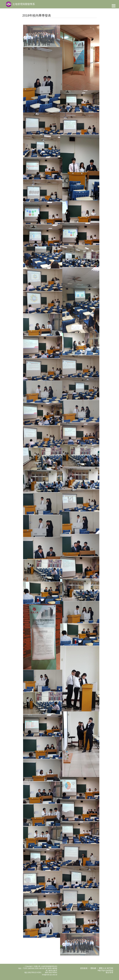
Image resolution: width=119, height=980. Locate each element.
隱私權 (93, 968)
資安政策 (84, 968)
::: (24, 966)
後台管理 (109, 972)
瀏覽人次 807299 (106, 968)
